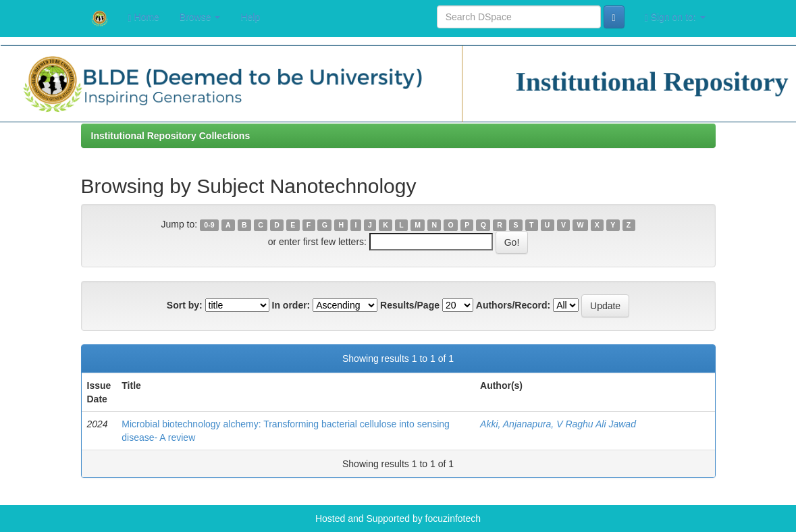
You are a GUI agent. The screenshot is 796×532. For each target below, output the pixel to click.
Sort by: (185, 305)
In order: (291, 305)
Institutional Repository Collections (171, 136)
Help (250, 17)
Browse (200, 17)
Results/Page (410, 305)
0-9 (209, 225)
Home (144, 17)
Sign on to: (675, 17)
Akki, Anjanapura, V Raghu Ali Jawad (558, 424)
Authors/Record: (513, 305)
